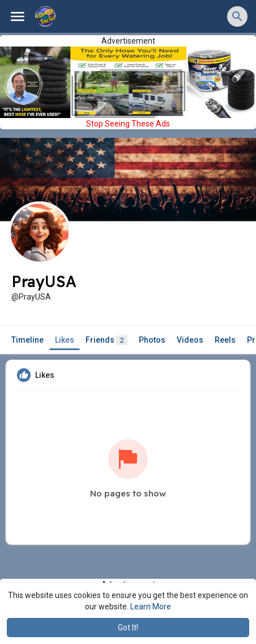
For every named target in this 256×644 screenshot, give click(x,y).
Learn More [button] (151, 607)
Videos (190, 340)
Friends (106, 340)
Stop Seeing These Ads (128, 124)
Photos (152, 340)
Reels (225, 340)
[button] (237, 16)
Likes (65, 340)
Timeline (27, 340)
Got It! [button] (128, 628)
